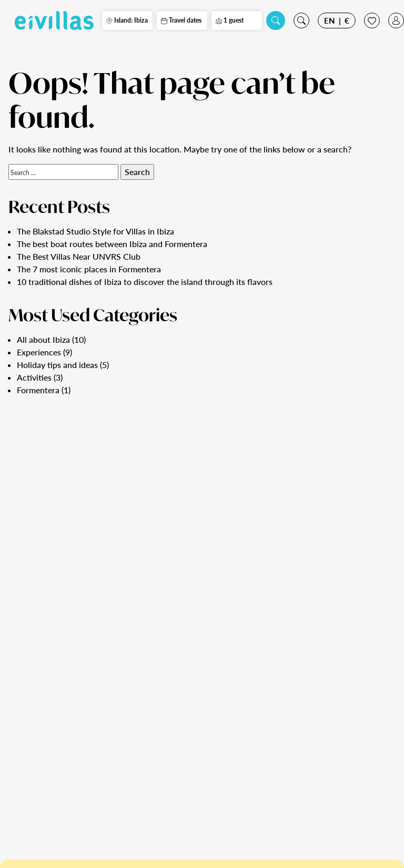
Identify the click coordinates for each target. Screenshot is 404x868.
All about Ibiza (43, 339)
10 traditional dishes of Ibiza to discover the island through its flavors (145, 282)
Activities (34, 377)
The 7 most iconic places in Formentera (89, 269)
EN (330, 21)
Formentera (38, 390)
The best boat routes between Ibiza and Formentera (112, 244)
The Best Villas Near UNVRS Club (79, 256)
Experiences (39, 352)
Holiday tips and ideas (57, 365)
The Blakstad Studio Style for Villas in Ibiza (95, 231)
